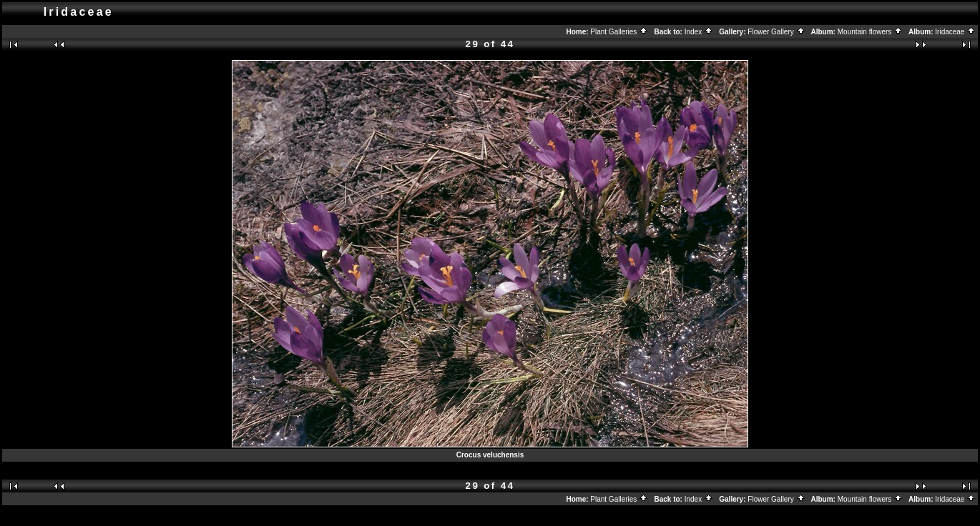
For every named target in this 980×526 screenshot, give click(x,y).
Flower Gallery (776, 32)
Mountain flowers (870, 32)
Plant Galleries (619, 32)
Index (699, 32)
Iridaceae (955, 32)
